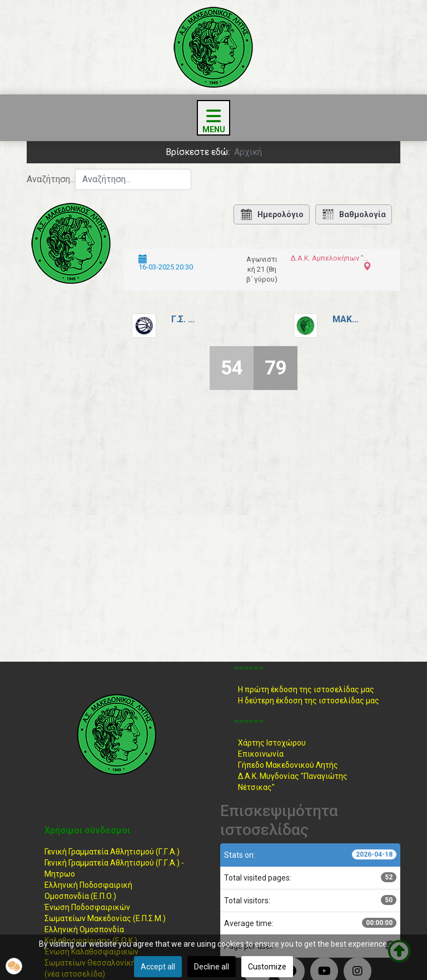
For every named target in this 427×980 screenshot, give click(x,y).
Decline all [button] (212, 967)
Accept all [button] (158, 967)
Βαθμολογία (354, 214)
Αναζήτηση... (51, 179)
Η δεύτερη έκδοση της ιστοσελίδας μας (309, 701)
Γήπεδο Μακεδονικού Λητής (288, 765)
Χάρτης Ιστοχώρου (272, 743)
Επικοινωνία (261, 754)
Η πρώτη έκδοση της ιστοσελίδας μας (306, 689)
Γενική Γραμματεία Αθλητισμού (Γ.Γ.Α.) (112, 852)
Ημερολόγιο (272, 214)
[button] (14, 966)
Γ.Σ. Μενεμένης (185, 319)
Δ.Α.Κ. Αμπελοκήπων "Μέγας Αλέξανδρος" (329, 258)
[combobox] (133, 179)
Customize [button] (267, 967)
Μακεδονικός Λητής (346, 319)
